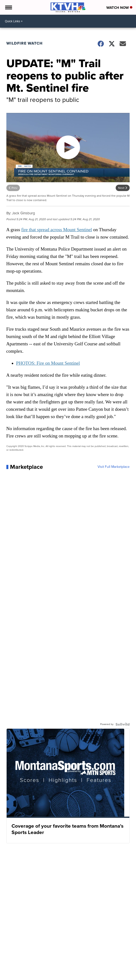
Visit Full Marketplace (114, 467)
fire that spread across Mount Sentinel (57, 230)
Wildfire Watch (25, 43)
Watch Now (119, 8)
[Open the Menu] (8, 7)
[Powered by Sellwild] (123, 724)
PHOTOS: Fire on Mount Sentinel (48, 363)
